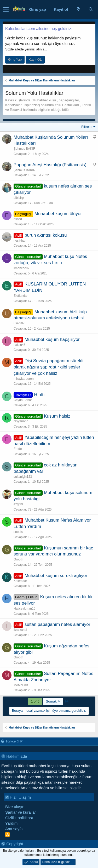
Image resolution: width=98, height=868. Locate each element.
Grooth (18, 559)
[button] (6, 9)
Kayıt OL (35, 59)
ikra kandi (20, 630)
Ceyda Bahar (23, 400)
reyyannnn (21, 421)
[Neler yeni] (78, 9)
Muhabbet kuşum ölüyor (58, 214)
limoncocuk (21, 268)
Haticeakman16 (24, 609)
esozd (18, 219)
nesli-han (20, 241)
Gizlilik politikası (19, 818)
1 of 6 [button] (35, 701)
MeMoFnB (21, 685)
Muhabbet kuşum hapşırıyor (52, 339)
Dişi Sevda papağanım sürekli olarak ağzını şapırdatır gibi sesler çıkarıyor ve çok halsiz (48, 367)
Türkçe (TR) (12, 741)
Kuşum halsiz (57, 416)
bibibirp (19, 198)
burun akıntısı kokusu (46, 235)
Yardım (11, 823)
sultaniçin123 (23, 477)
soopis (18, 532)
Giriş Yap (15, 59)
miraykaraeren (24, 379)
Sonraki (53, 701)
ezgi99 (18, 504)
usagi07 (19, 323)
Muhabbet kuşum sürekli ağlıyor (56, 576)
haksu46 (19, 345)
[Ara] (91, 9)
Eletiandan (21, 296)
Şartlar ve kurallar (21, 812)
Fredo (18, 449)
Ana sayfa (14, 829)
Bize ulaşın (15, 807)
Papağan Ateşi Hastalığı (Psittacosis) (50, 165)
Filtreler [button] (87, 127)
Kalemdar (20, 581)
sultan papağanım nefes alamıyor (57, 624)
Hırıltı (39, 395)
